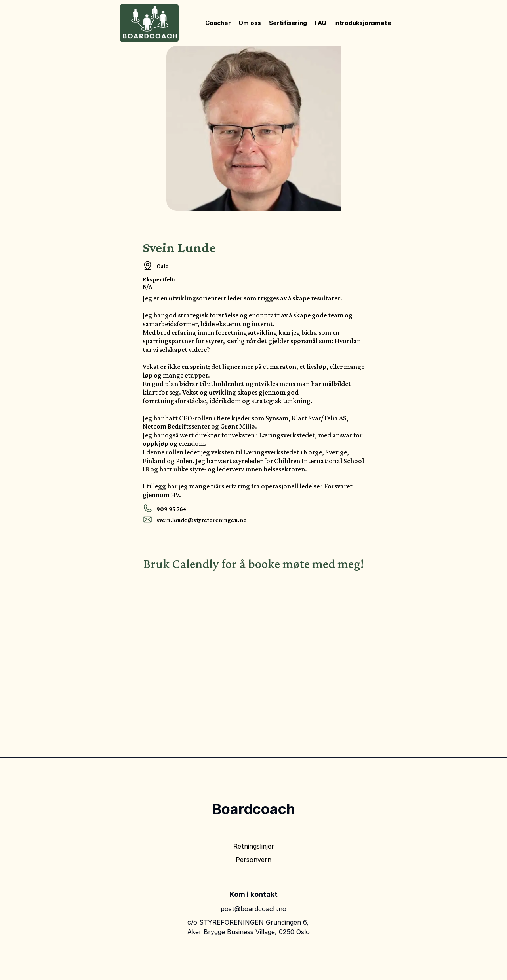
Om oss (250, 23)
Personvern (253, 860)
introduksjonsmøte (363, 23)
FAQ (321, 23)
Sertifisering (288, 23)
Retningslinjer (254, 846)
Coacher (218, 23)
